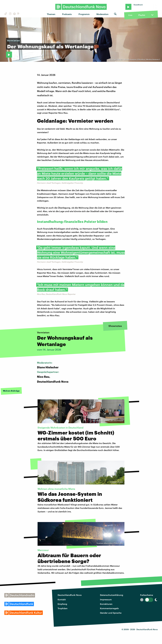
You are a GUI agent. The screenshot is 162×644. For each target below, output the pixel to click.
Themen (51, 14)
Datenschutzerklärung (112, 595)
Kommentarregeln (109, 608)
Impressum (106, 599)
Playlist (142, 15)
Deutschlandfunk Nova (70, 595)
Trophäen (63, 608)
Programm (84, 14)
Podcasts (67, 14)
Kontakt (62, 599)
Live (130, 15)
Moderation (102, 14)
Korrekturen (106, 604)
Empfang (62, 604)
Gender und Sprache (111, 613)
